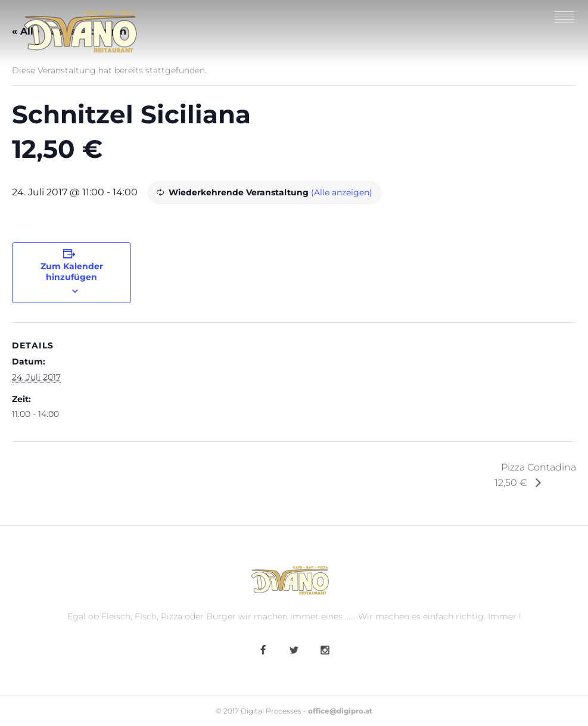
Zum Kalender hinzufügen (72, 272)
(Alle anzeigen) (342, 192)
